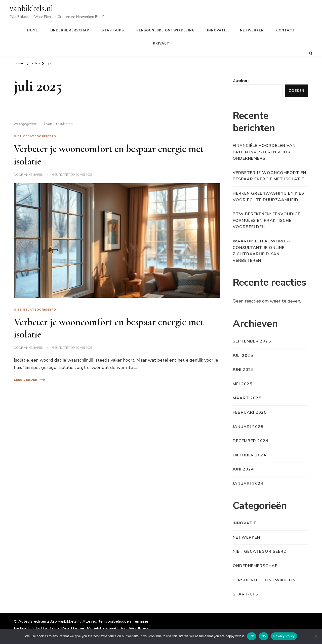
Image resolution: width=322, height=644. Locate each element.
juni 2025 (243, 370)
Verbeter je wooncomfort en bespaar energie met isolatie (269, 176)
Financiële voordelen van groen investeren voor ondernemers (264, 152)
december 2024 (251, 441)
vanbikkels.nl (31, 9)
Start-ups (113, 30)
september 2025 (252, 341)
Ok (252, 636)
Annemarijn (34, 175)
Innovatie (217, 30)
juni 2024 (243, 469)
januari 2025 (248, 427)
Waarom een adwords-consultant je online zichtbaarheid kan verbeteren (261, 251)
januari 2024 (248, 484)
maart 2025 (247, 398)
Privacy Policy (284, 636)
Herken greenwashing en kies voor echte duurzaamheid (268, 197)
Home (33, 30)
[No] (316, 636)
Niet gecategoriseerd (35, 136)
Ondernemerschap (70, 30)
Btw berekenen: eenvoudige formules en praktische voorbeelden (267, 220)
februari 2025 (250, 412)
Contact (286, 30)
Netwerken (252, 30)
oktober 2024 (249, 455)
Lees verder (29, 380)
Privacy (161, 44)
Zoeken (241, 80)
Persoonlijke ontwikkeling (166, 30)
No (264, 636)
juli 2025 (243, 356)
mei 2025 (243, 384)
